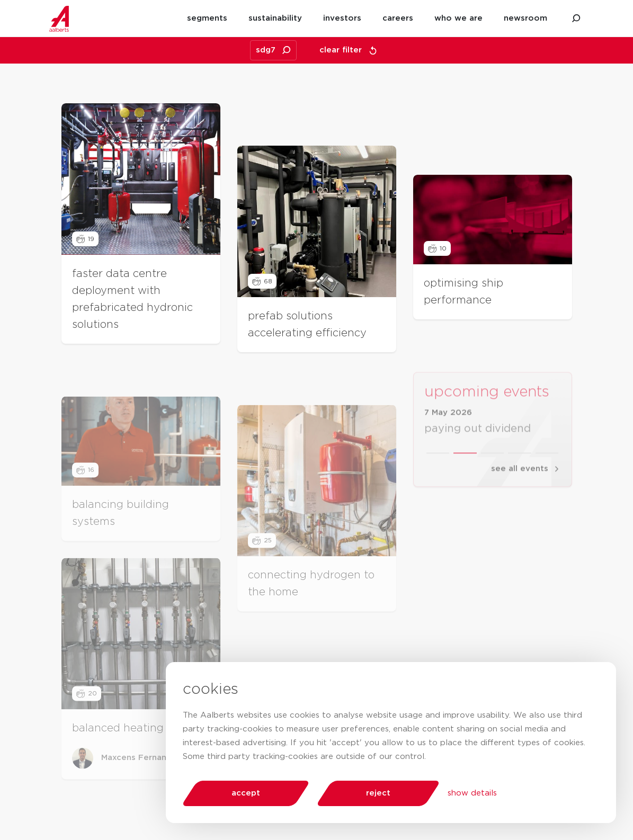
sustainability (275, 18)
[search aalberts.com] (576, 19)
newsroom (525, 18)
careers (398, 18)
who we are (458, 18)
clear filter (348, 50)
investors (342, 18)
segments (207, 18)
